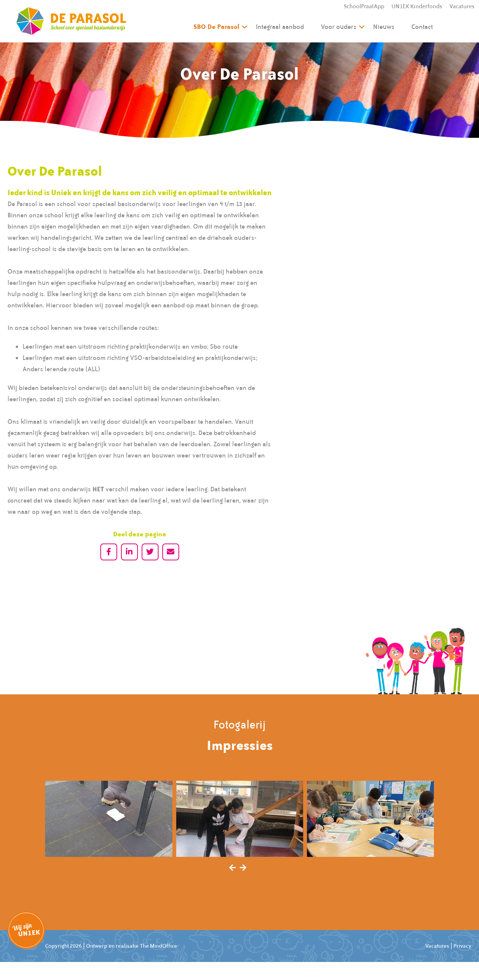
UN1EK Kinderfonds (417, 6)
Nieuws (384, 27)
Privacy (462, 946)
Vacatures (462, 6)
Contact (422, 27)
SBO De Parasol (216, 26)
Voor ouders (339, 27)
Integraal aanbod (280, 27)
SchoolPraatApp (364, 6)
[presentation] (233, 868)
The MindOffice (158, 946)
